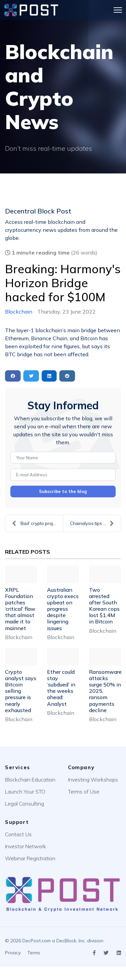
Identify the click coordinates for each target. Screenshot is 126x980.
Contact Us (18, 834)
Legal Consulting (24, 804)
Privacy (13, 953)
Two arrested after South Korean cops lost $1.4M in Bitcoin (104, 606)
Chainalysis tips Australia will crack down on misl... (95, 523)
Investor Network (25, 846)
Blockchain (19, 312)
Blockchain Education (30, 780)
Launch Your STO (25, 792)
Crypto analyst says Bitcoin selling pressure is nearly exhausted (21, 691)
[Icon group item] (94, 953)
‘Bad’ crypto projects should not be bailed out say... (37, 523)
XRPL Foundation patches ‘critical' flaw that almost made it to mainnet (20, 609)
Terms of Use (84, 792)
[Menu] (118, 10)
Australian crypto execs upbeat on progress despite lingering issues (63, 609)
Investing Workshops (93, 780)
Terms (34, 953)
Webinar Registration (30, 858)
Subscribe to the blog (63, 491)
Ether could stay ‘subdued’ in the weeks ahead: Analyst (61, 688)
